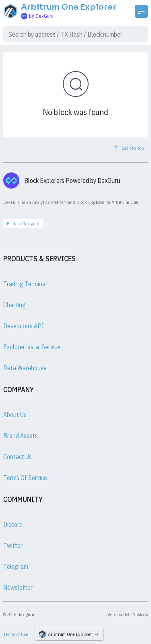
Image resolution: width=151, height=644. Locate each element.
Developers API (24, 326)
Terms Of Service (25, 478)
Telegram (16, 566)
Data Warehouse (25, 368)
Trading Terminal (25, 284)
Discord (13, 524)
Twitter (13, 545)
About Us (15, 415)
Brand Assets (21, 436)
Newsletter (18, 587)
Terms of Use (16, 634)
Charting (14, 305)
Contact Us (18, 457)
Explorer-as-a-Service (32, 347)
